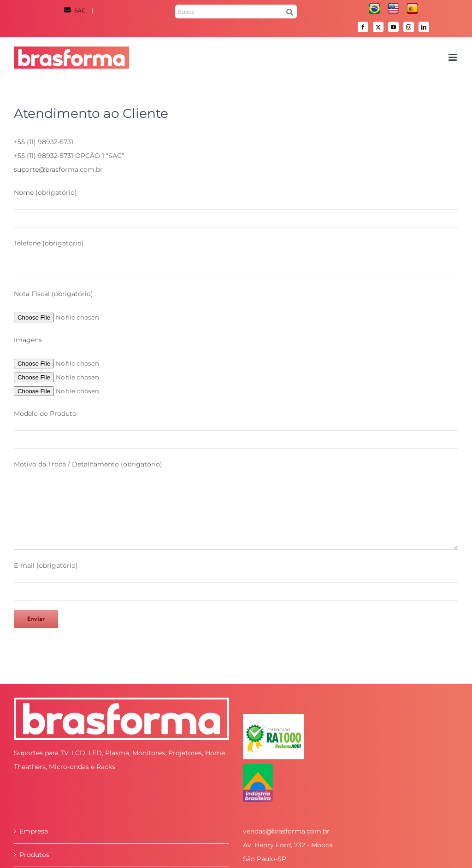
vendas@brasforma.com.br (286, 831)
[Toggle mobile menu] (453, 57)
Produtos (34, 855)
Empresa (34, 831)
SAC (76, 10)
